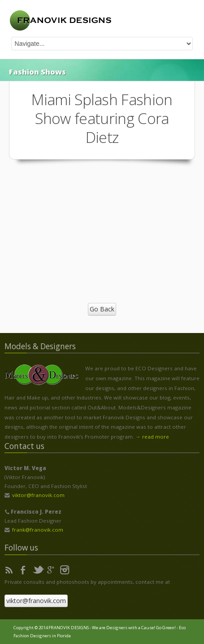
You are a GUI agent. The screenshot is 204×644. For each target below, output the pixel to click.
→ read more (152, 437)
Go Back (102, 309)
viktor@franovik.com (38, 495)
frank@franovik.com (38, 530)
